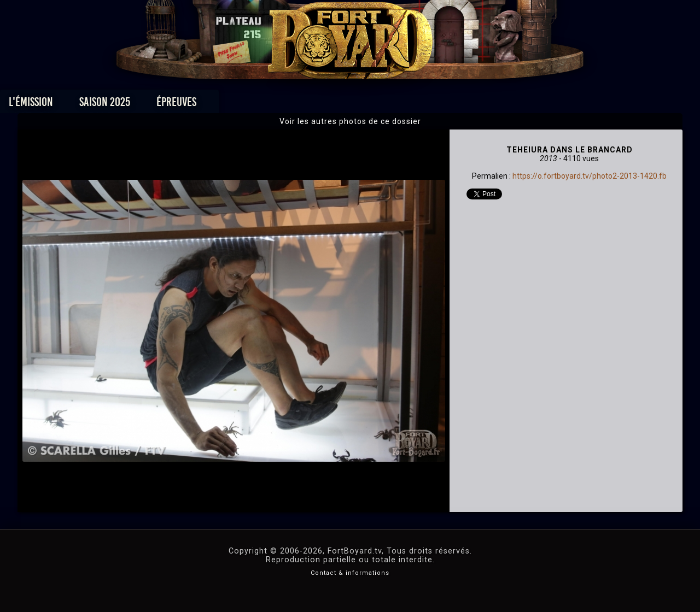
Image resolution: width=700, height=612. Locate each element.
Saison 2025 (179, 105)
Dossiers (426, 105)
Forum (485, 105)
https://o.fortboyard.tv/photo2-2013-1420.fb (590, 176)
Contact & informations (350, 573)
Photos (312, 105)
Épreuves (251, 105)
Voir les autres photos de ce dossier (350, 121)
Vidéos (367, 105)
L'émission (105, 105)
